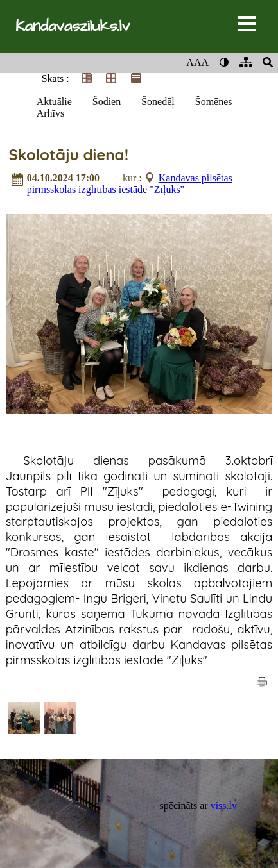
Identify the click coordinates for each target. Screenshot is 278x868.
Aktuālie (54, 102)
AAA (197, 63)
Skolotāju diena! (68, 154)
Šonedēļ (158, 102)
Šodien (107, 102)
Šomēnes (214, 102)
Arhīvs (51, 113)
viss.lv (224, 805)
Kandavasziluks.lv (73, 26)
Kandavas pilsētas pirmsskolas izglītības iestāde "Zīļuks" (130, 184)
